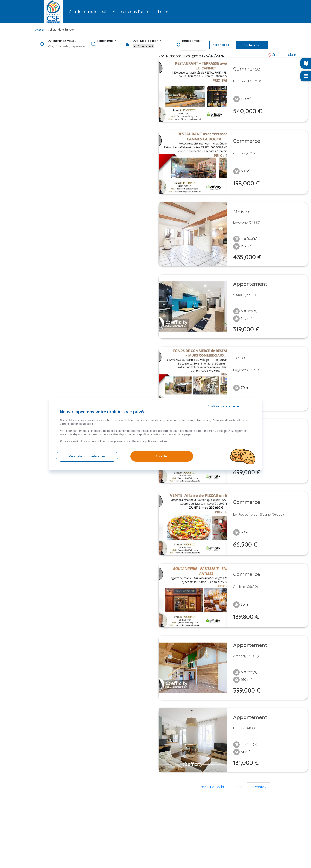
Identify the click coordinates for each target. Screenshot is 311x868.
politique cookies (156, 441)
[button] (221, 45)
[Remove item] (134, 46)
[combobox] (67, 47)
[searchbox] (68, 46)
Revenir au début (213, 787)
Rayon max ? (107, 41)
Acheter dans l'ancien (61, 30)
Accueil (40, 30)
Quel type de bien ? (147, 41)
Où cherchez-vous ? (62, 41)
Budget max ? (192, 41)
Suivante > (259, 787)
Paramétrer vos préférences (87, 456)
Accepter (156, 456)
